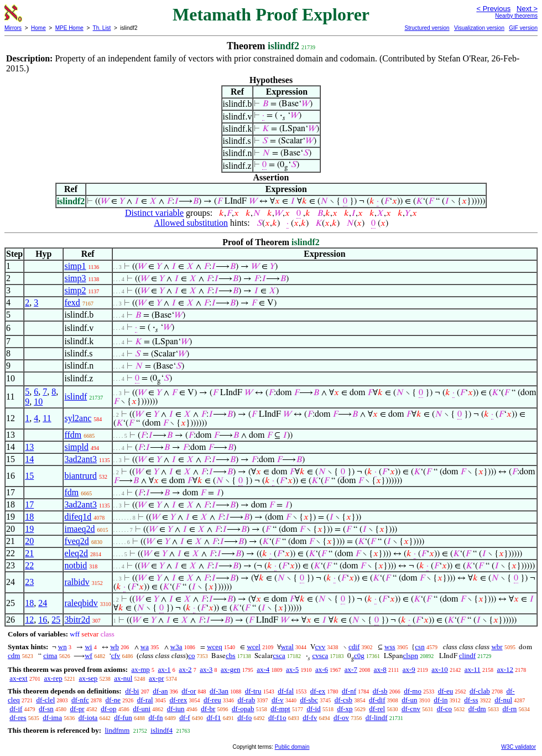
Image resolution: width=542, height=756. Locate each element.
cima (50, 656)
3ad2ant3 (80, 459)
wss (390, 647)
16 (43, 620)
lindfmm (117, 730)
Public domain (292, 747)
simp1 (75, 266)
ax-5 (292, 669)
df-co (444, 709)
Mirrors (13, 28)
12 (29, 620)
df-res (18, 718)
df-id (313, 709)
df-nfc (80, 700)
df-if (16, 709)
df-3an (219, 691)
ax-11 (473, 669)
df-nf (349, 691)
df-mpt (280, 709)
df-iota (88, 718)
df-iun (176, 709)
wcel (254, 647)
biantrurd (80, 476)
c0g (359, 656)
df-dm (477, 709)
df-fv (310, 718)
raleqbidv (81, 603)
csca (279, 656)
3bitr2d (77, 620)
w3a (176, 647)
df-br (208, 709)
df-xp (345, 709)
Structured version (427, 28)
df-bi (132, 691)
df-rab (246, 700)
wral (287, 647)
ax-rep (53, 678)
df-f (185, 718)
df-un (409, 700)
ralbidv (77, 582)
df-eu (445, 691)
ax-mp (141, 669)
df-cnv (411, 709)
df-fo (244, 718)
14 (29, 459)
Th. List (102, 28)
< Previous (493, 9)
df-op (108, 709)
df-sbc (309, 700)
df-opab (243, 709)
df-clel (45, 700)
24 (43, 603)
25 (56, 620)
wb (114, 647)
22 (29, 565)
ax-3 (206, 669)
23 (29, 582)
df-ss (471, 700)
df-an (160, 691)
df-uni (142, 709)
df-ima (52, 718)
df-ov (341, 718)
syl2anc (78, 418)
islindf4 (161, 730)
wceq (214, 647)
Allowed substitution (191, 223)
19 (29, 529)
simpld (76, 447)
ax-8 (380, 669)
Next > (527, 9)
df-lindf (377, 718)
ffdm (73, 435)
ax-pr (156, 678)
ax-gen (230, 669)
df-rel (377, 709)
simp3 (75, 278)
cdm (14, 656)
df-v (278, 700)
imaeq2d (79, 529)
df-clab (480, 691)
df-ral (145, 700)
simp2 (75, 290)
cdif (354, 647)
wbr (497, 647)
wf (88, 656)
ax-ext (18, 678)
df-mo (413, 691)
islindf (75, 397)
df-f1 (213, 718)
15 (29, 476)
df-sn (46, 709)
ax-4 (263, 669)
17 (29, 504)
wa (145, 647)
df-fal (286, 691)
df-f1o (277, 718)
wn (62, 647)
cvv (320, 647)
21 (29, 553)
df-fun (123, 718)
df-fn (155, 718)
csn (419, 647)
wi (88, 647)
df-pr (77, 709)
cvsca (320, 656)
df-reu (212, 700)
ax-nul (123, 678)
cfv (116, 656)
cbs (230, 656)
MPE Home (69, 28)
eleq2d (76, 553)
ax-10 (440, 669)
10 (38, 402)
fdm (71, 492)
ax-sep (88, 678)
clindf (467, 656)
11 (47, 418)
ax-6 (322, 669)
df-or (189, 691)
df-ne (113, 700)
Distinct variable (154, 213)
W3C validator (518, 747)
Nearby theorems (516, 16)
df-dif (377, 700)
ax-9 (409, 669)
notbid (75, 565)
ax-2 (185, 669)
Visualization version (479, 28)
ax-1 (165, 669)
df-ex (318, 691)
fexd (72, 302)
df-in (441, 700)
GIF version (523, 28)
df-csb (344, 700)
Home (38, 28)
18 (29, 517)
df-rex (178, 700)
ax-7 (351, 669)
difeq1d (78, 517)
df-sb (380, 691)
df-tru (253, 691)
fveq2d (76, 541)
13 (29, 447)
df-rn (509, 709)
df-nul (503, 700)
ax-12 (505, 669)
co (191, 656)
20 (29, 541)
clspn (411, 656)
